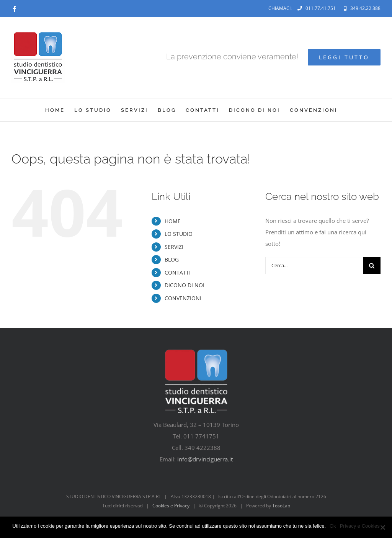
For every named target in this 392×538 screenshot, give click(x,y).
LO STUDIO (179, 234)
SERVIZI (174, 247)
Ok (333, 526)
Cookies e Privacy (171, 506)
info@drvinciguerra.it (205, 459)
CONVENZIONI (183, 298)
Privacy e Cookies (360, 526)
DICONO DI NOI (185, 285)
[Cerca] (372, 266)
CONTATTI (178, 272)
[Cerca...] (314, 266)
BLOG (172, 259)
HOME (173, 221)
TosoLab (281, 506)
